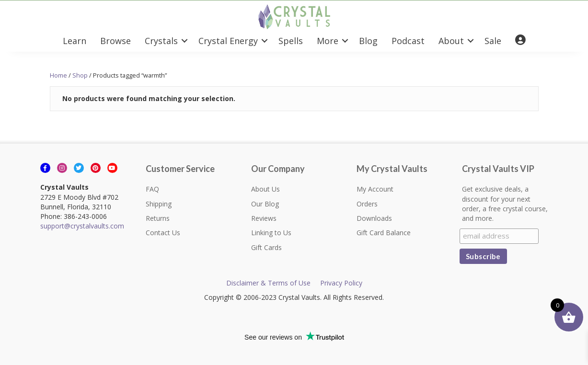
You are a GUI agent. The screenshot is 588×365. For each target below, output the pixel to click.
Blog (368, 41)
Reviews (264, 218)
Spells (291, 41)
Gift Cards (266, 247)
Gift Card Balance (384, 233)
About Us (265, 189)
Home (58, 75)
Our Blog (265, 204)
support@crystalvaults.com (82, 226)
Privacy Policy (341, 283)
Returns (158, 218)
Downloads (374, 218)
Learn (75, 41)
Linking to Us (271, 233)
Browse (115, 41)
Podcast (408, 41)
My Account (375, 189)
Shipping (159, 204)
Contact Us (163, 233)
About (451, 41)
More (328, 41)
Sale (493, 41)
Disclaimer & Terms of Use (268, 283)
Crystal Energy (228, 41)
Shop (80, 75)
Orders (367, 204)
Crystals (161, 41)
